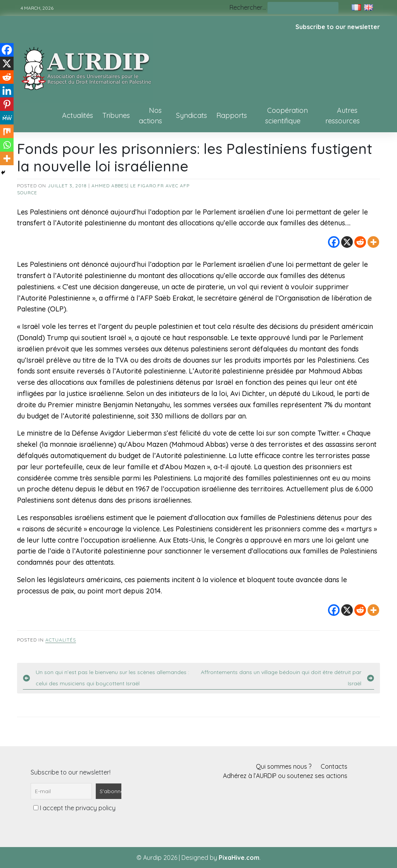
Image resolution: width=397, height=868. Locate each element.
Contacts (334, 766)
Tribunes (116, 115)
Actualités (78, 115)
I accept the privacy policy (74, 808)
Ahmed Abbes (109, 186)
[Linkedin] (7, 91)
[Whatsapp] (7, 145)
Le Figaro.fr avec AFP (160, 186)
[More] (373, 242)
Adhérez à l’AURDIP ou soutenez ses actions (285, 776)
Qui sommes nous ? (284, 766)
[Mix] (7, 131)
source (27, 193)
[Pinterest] (7, 104)
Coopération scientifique (287, 116)
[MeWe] (7, 118)
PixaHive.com (239, 858)
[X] (347, 242)
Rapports (232, 115)
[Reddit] (360, 242)
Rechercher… (248, 7)
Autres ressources (343, 116)
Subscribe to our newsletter (338, 27)
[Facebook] (334, 242)
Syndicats (192, 115)
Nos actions (150, 116)
